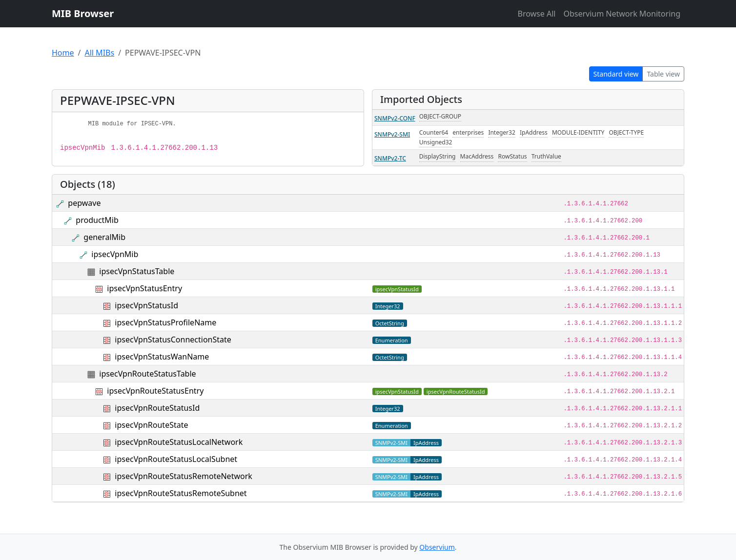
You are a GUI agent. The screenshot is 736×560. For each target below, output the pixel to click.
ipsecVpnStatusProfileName (165, 322)
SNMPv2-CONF (395, 118)
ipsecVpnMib (115, 254)
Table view (663, 74)
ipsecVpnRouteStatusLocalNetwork (179, 442)
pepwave (84, 203)
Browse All (536, 14)
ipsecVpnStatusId (146, 305)
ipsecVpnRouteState (151, 425)
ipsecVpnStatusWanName (162, 357)
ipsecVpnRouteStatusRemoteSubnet (181, 493)
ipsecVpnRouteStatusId (157, 408)
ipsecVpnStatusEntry (144, 288)
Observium (437, 547)
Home (63, 53)
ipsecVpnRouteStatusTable (147, 374)
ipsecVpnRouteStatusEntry (155, 391)
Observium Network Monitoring (622, 14)
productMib (97, 220)
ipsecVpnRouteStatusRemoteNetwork (183, 476)
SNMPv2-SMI (392, 134)
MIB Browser (83, 13)
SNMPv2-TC (390, 158)
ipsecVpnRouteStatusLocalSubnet (176, 459)
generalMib (104, 237)
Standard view (616, 74)
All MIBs (99, 53)
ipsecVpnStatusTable (137, 271)
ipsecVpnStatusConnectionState (173, 340)
